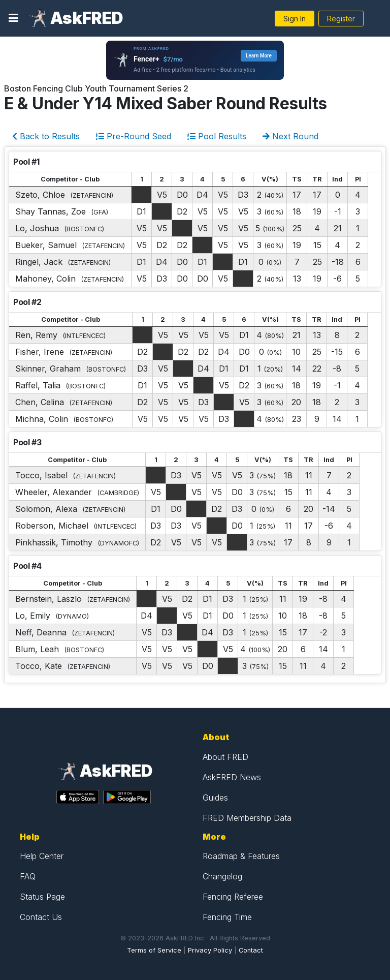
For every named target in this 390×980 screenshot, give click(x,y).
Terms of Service (154, 950)
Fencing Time (227, 917)
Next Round (290, 136)
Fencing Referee (233, 897)
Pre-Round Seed (134, 136)
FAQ (28, 876)
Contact (251, 950)
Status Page (42, 897)
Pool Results (217, 136)
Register (341, 19)
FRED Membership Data (247, 818)
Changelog (222, 876)
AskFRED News (232, 777)
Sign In (295, 19)
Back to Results (46, 136)
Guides (215, 798)
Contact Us (41, 917)
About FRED (225, 757)
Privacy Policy (210, 950)
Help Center (42, 856)
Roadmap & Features (241, 856)
